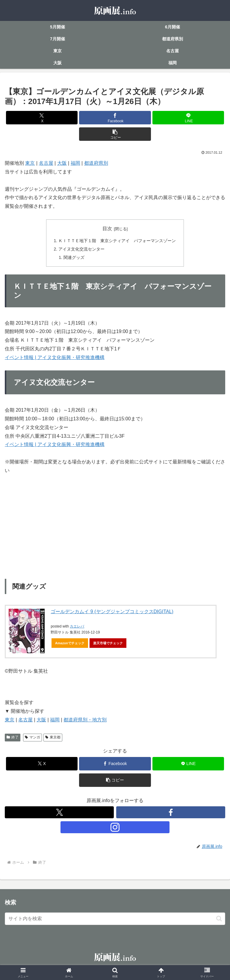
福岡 (75, 163)
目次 (107, 229)
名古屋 (46, 163)
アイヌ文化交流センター (81, 249)
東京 (30, 163)
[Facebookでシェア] (115, 118)
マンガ (32, 738)
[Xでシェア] (42, 118)
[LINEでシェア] (188, 118)
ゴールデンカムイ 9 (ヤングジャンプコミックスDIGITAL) (112, 612)
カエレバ (77, 627)
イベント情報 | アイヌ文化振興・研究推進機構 (55, 358)
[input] (115, 920)
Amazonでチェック (70, 644)
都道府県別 (96, 163)
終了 (13, 738)
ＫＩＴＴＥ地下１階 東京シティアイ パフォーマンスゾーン (117, 241)
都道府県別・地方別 (85, 721)
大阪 (62, 163)
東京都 (53, 738)
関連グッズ (74, 258)
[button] (115, 134)
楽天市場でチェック (108, 644)
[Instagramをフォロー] (115, 828)
